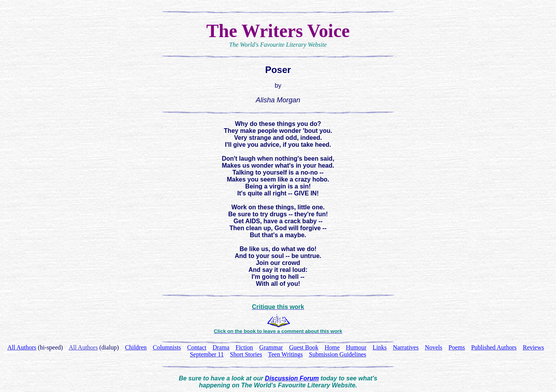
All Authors (83, 347)
